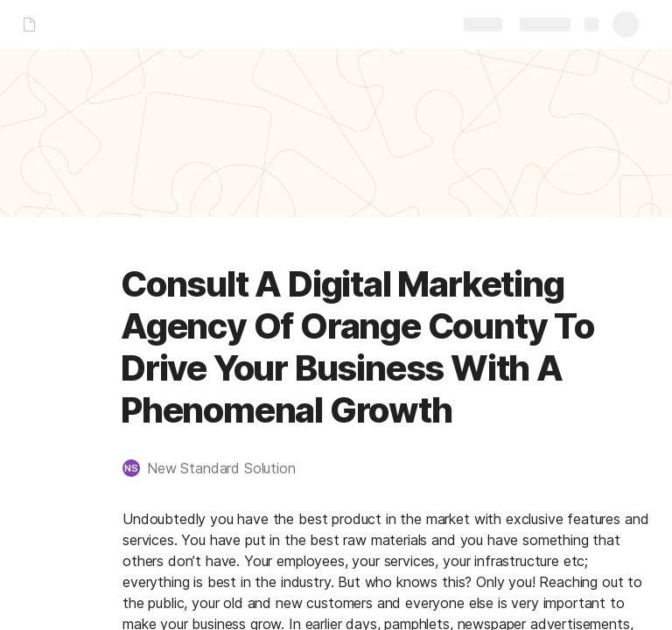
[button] (218, 468)
